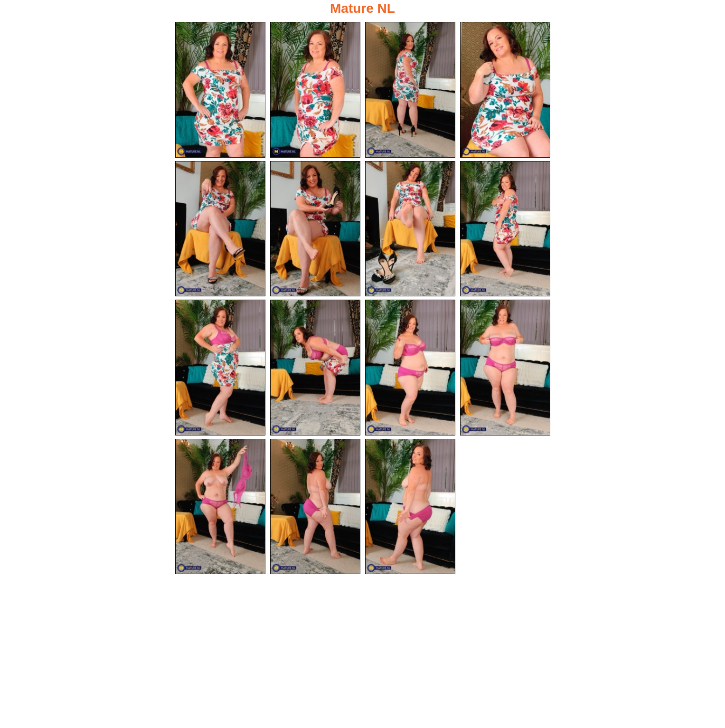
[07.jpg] (410, 229)
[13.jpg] (220, 507)
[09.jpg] (220, 368)
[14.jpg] (315, 507)
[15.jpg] (410, 507)
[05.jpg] (220, 229)
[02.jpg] (315, 90)
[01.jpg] (220, 90)
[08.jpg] (505, 229)
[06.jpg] (315, 229)
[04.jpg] (505, 90)
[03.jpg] (410, 90)
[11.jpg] (410, 368)
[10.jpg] (315, 368)
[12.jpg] (505, 368)
